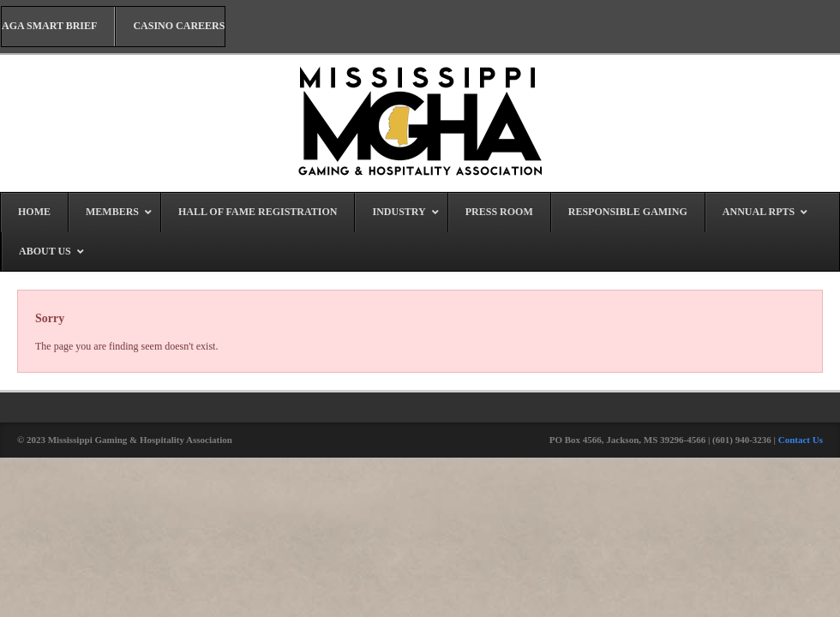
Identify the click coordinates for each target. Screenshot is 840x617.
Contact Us (801, 440)
